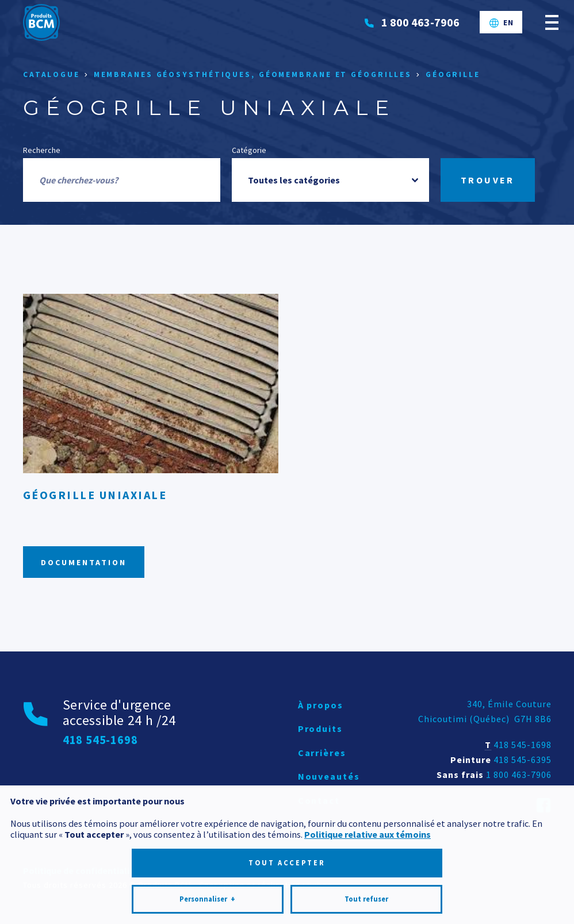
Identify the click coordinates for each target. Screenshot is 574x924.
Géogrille (453, 74)
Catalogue (51, 74)
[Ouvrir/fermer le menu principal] (552, 22)
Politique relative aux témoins (368, 804)
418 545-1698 (523, 745)
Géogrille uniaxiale (95, 495)
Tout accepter (287, 833)
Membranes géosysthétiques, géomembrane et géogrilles (253, 74)
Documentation (84, 562)
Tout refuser (366, 869)
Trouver (488, 180)
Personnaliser (207, 869)
